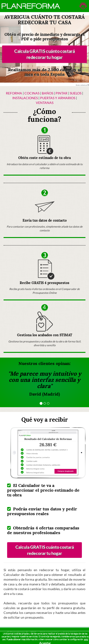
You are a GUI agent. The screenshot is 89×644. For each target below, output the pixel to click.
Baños (47, 93)
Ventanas (45, 103)
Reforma (14, 93)
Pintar (62, 93)
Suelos (76, 93)
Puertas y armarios (58, 98)
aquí (86, 639)
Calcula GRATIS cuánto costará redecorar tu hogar (44, 54)
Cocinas (32, 93)
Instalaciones (25, 98)
